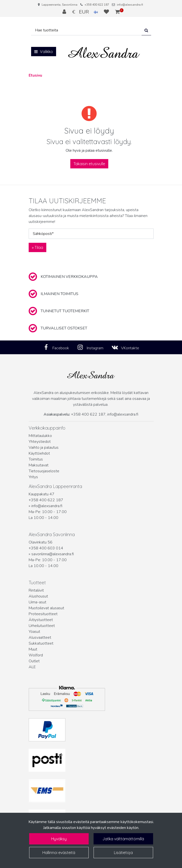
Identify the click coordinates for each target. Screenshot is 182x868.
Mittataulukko (40, 436)
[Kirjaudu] (65, 12)
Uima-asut (37, 602)
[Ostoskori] (117, 12)
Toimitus (36, 459)
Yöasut (34, 632)
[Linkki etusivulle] (104, 53)
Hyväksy (59, 839)
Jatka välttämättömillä (123, 839)
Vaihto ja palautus (44, 448)
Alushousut (38, 596)
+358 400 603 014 (46, 548)
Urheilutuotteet (42, 626)
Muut (33, 649)
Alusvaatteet (40, 637)
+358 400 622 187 (97, 5)
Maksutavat (39, 465)
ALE (32, 667)
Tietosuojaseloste (44, 471)
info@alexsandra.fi (130, 5)
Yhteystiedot (40, 442)
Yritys (33, 477)
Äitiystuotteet (41, 620)
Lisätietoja (123, 853)
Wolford (36, 655)
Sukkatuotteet (41, 643)
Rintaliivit (36, 590)
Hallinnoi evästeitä (59, 853)
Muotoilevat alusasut (46, 608)
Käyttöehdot (39, 453)
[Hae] (86, 30)
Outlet (34, 661)
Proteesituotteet (43, 614)
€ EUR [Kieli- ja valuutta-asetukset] (86, 12)
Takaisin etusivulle (89, 164)
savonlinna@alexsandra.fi (53, 554)
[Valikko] (44, 52)
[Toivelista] (107, 12)
